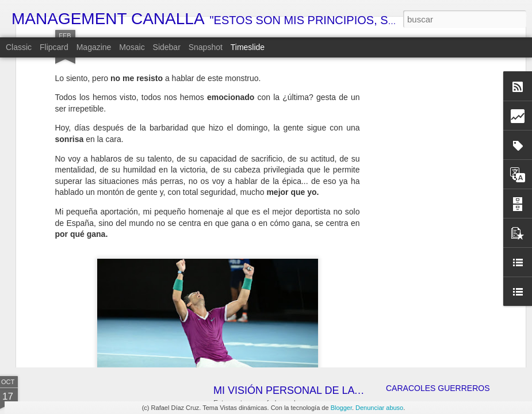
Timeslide (248, 47)
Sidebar (167, 47)
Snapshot (206, 47)
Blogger (341, 408)
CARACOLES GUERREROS (438, 388)
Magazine (94, 47)
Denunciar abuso (379, 408)
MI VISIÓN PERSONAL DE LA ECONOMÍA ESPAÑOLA (342, 390)
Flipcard (54, 47)
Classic (19, 47)
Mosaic (132, 47)
